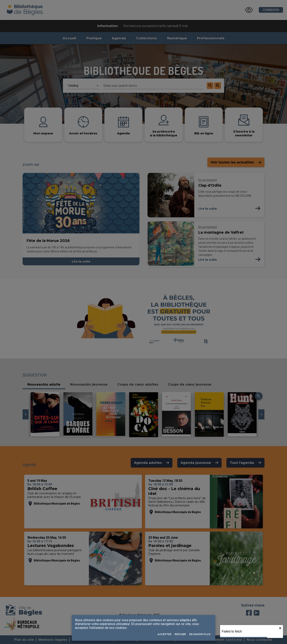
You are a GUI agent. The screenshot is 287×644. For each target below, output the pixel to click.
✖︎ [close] (280, 628)
